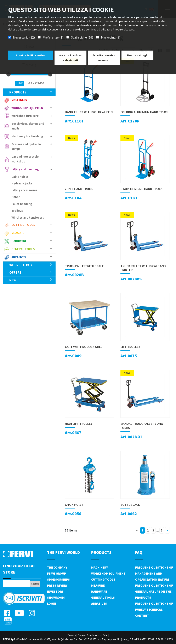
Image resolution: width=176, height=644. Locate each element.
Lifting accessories (24, 190)
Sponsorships (58, 579)
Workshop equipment (28, 108)
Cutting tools (23, 225)
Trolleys (17, 211)
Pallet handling (22, 204)
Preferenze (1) (53, 37)
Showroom (56, 597)
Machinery (19, 100)
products (31, 92)
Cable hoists (20, 177)
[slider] (8, 74)
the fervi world (63, 552)
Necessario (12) (24, 37)
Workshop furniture (25, 116)
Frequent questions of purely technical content (154, 609)
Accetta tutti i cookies (31, 55)
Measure (18, 233)
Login (52, 603)
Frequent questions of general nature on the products (154, 591)
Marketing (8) (111, 37)
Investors (55, 591)
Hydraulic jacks (22, 183)
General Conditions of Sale (93, 635)
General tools (23, 249)
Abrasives (19, 257)
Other (16, 197)
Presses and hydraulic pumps (26, 146)
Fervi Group (56, 573)
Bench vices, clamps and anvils (28, 126)
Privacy (72, 635)
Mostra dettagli (137, 55)
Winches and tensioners (28, 217)
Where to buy (31, 265)
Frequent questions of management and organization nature (154, 573)
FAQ (139, 552)
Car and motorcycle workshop (25, 159)
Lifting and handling (25, 169)
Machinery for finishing (27, 136)
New (31, 280)
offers (31, 272)
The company (57, 567)
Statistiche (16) (82, 37)
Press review (57, 585)
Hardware (19, 241)
